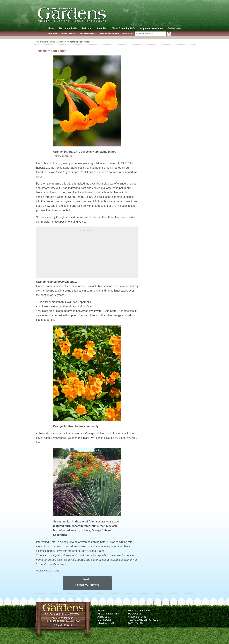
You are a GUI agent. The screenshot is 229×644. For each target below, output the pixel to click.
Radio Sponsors (69, 34)
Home (51, 28)
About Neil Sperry (110, 614)
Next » (87, 579)
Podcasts (87, 28)
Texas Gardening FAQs (124, 28)
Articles (61, 42)
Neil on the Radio (68, 28)
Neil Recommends (88, 34)
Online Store (174, 28)
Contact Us (128, 34)
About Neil (102, 28)
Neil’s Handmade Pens (109, 34)
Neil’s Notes (53, 34)
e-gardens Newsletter (152, 28)
